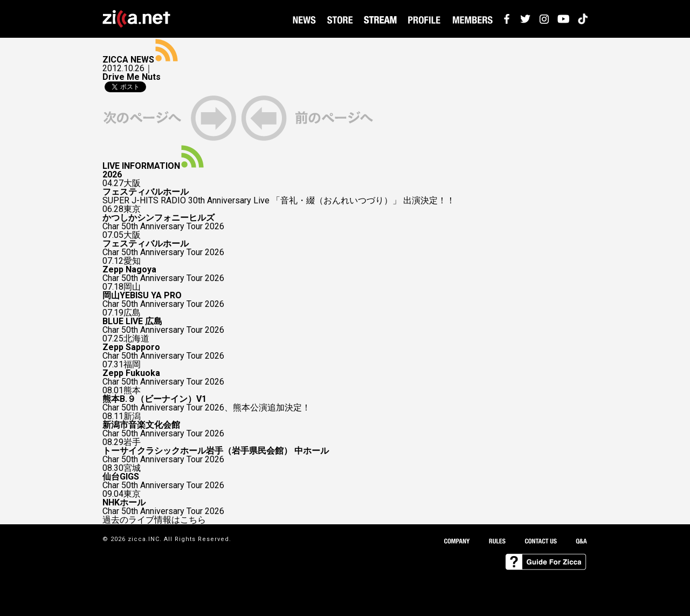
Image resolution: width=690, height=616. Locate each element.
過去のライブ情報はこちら (154, 520)
